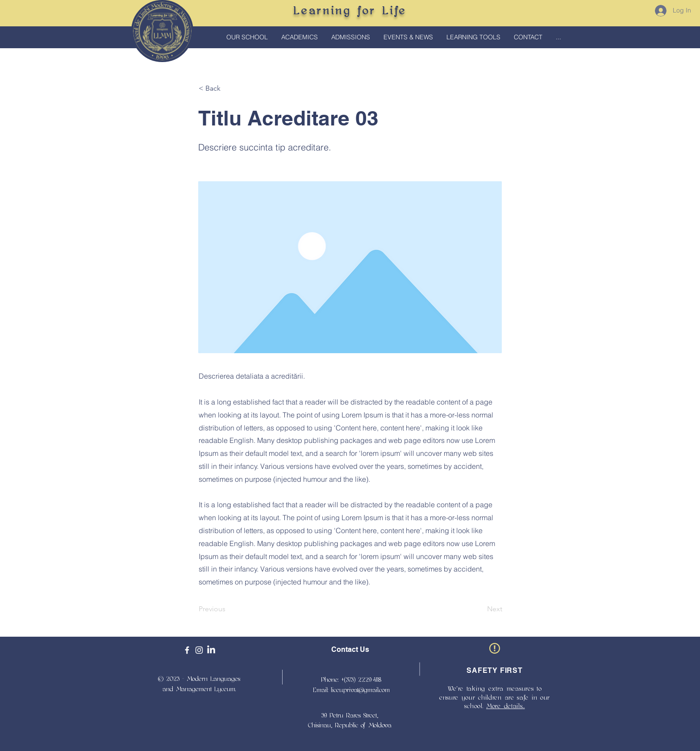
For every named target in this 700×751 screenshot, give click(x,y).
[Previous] (228, 609)
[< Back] (228, 88)
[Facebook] (187, 650)
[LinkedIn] (211, 650)
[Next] (480, 609)
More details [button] (504, 706)
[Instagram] (199, 650)
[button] (300, 37)
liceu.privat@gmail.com (360, 690)
